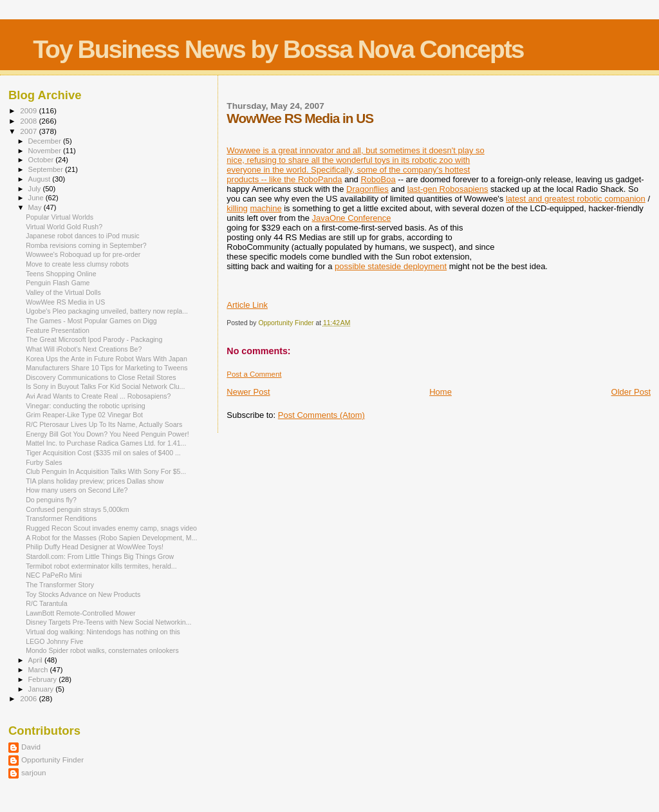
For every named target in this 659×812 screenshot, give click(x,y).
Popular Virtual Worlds (60, 217)
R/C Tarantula (46, 603)
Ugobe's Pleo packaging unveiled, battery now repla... (107, 311)
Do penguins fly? (51, 500)
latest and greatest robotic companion (576, 199)
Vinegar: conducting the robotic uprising (86, 406)
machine (265, 208)
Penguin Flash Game (58, 283)
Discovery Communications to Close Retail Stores (101, 377)
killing (237, 208)
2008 (29, 121)
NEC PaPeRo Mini (54, 575)
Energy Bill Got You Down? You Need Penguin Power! (107, 434)
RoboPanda (320, 179)
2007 (29, 131)
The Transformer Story (60, 585)
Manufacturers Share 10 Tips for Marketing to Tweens (107, 368)
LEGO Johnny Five (54, 641)
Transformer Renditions (61, 518)
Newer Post (248, 392)
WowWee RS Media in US (65, 302)
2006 (29, 698)
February (44, 679)
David (31, 747)
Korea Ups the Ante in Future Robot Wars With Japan (107, 359)
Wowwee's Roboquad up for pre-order (83, 254)
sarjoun (33, 772)
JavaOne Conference (352, 218)
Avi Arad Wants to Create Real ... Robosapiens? (98, 396)
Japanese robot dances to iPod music (82, 236)
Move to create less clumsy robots (77, 264)
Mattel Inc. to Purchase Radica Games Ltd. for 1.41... (106, 443)
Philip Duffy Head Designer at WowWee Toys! (95, 547)
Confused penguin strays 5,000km (78, 509)
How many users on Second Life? (77, 490)
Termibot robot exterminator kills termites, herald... (101, 566)
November (46, 151)
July (36, 189)
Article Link (247, 305)
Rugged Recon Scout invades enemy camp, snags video (111, 528)
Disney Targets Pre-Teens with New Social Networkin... (108, 622)
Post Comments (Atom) (321, 415)
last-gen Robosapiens (448, 189)
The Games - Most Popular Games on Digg (91, 321)
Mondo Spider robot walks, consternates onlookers (102, 650)
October (42, 160)
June (37, 198)
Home (441, 392)
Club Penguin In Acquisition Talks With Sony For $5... (106, 471)
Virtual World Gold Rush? (64, 227)
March (39, 670)
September (47, 169)
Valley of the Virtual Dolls (63, 292)
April (36, 660)
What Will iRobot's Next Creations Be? (84, 349)
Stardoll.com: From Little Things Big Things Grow (100, 556)
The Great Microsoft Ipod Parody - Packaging (94, 339)
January (42, 689)
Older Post (631, 392)
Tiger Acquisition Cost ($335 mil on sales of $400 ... (103, 453)
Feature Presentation (58, 330)
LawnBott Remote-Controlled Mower (81, 613)
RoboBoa (378, 179)
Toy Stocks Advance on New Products (83, 594)
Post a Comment (254, 374)
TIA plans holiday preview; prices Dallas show (95, 481)
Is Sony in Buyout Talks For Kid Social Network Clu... (105, 386)
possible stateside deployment (391, 266)
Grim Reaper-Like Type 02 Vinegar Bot (84, 415)
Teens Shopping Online (61, 274)
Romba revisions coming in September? (86, 245)
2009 (29, 110)
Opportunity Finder (52, 760)
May (36, 207)
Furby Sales (44, 462)
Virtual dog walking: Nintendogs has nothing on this (103, 632)
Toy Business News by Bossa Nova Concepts (278, 49)
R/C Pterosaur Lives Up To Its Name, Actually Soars (104, 424)
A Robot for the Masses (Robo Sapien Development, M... (111, 538)
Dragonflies (367, 189)
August (41, 179)
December (46, 141)
